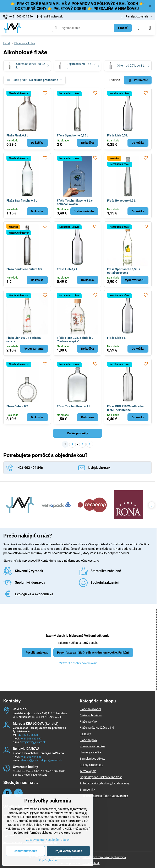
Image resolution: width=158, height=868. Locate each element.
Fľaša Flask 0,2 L (17, 135)
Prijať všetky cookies (68, 851)
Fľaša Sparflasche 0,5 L (22, 201)
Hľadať (123, 28)
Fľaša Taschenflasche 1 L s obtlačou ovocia (75, 202)
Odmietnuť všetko (25, 851)
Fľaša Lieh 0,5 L (118, 135)
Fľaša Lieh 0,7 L (67, 269)
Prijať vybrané (48, 860)
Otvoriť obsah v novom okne (78, 663)
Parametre (138, 80)
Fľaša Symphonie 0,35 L (73, 135)
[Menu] (150, 28)
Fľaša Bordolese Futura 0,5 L (25, 269)
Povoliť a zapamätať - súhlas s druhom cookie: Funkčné (93, 653)
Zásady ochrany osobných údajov (104, 857)
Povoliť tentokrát (37, 653)
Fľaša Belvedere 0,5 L (121, 201)
